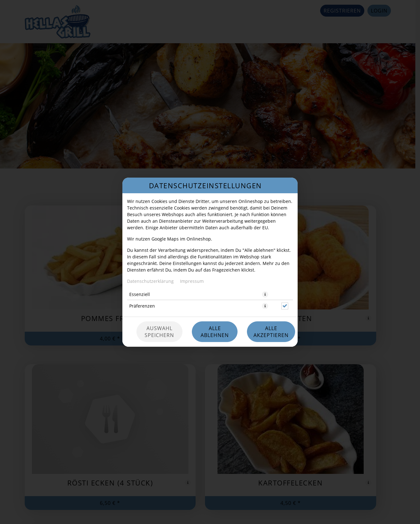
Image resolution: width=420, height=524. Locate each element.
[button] (265, 294)
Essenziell (140, 294)
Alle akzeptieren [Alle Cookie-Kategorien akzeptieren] (271, 332)
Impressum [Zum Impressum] (192, 281)
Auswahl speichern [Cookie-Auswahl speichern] (159, 332)
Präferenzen (142, 306)
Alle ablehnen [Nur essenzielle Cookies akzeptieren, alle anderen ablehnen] (215, 332)
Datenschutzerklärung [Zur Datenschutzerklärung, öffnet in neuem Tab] (150, 281)
